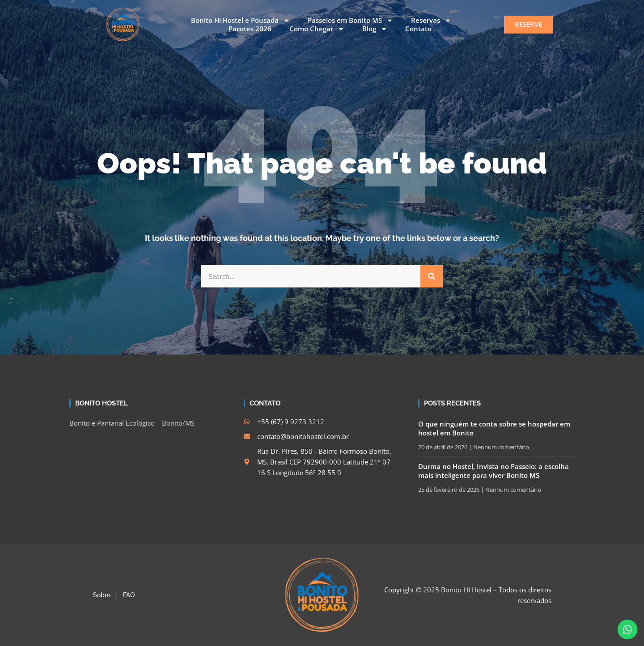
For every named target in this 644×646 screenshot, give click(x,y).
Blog (375, 29)
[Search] (432, 276)
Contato (418, 29)
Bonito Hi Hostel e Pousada (240, 21)
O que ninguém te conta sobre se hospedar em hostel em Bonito (494, 428)
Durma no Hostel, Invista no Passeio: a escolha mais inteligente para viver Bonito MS (494, 471)
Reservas (431, 21)
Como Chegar (317, 29)
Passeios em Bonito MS (350, 21)
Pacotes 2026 (250, 29)
